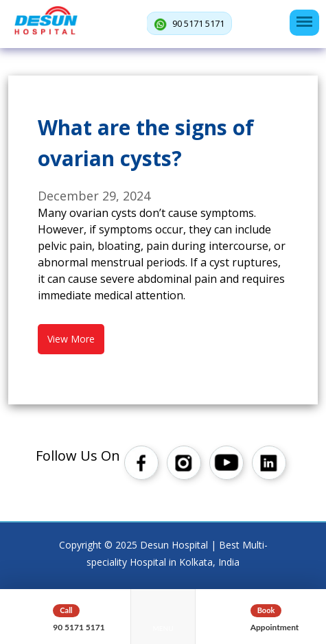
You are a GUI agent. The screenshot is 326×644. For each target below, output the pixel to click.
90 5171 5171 (189, 24)
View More (71, 339)
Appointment (275, 627)
